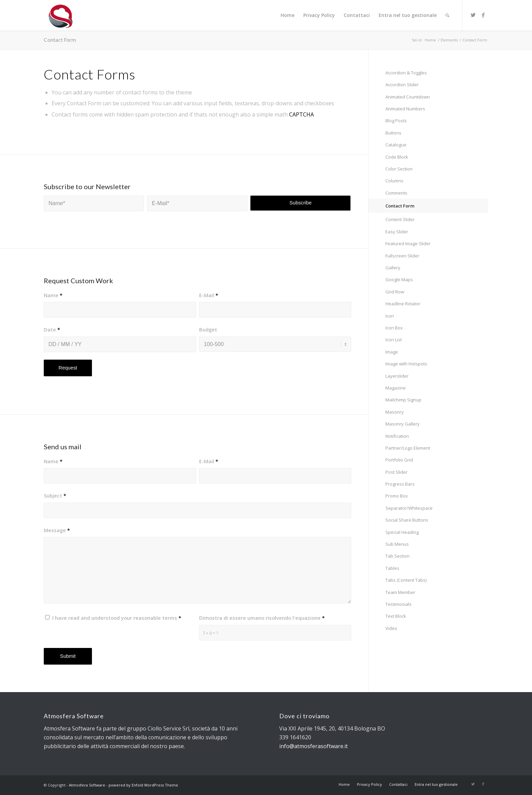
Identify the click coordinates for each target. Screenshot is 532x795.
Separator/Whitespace (409, 508)
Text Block (396, 616)
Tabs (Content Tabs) (406, 580)
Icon (390, 316)
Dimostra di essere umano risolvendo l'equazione (262, 618)
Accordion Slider (402, 85)
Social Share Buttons (407, 520)
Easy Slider (397, 232)
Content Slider (400, 219)
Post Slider (396, 472)
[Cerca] (447, 15)
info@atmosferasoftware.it (313, 746)
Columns (394, 181)
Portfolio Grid (399, 460)
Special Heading (402, 532)
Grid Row (395, 292)
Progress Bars (400, 484)
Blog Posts (396, 121)
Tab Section (397, 556)
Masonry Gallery (403, 424)
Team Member (400, 592)
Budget (208, 329)
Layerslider (397, 376)
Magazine (396, 388)
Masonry (395, 412)
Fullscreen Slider (402, 256)
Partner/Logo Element (408, 448)
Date (52, 329)
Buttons (393, 133)
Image (392, 352)
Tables (392, 568)
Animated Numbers (405, 109)
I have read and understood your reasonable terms (117, 618)
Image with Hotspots (406, 364)
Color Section (399, 169)
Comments (396, 193)
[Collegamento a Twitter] (473, 15)
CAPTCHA (301, 114)
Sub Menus (397, 544)
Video (391, 628)
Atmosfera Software (87, 785)
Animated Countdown (408, 97)
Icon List (394, 340)
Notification (397, 436)
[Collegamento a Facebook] (483, 15)
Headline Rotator (403, 304)
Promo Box (397, 496)
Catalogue (396, 145)
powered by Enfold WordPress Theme (143, 785)
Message (57, 530)
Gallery (393, 268)
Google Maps (399, 279)
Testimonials (398, 604)
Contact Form (60, 40)
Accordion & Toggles (406, 73)
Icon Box (394, 328)
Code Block (397, 157)
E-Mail (209, 295)
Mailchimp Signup (403, 400)
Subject (55, 495)
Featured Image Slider (408, 243)
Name (53, 295)
